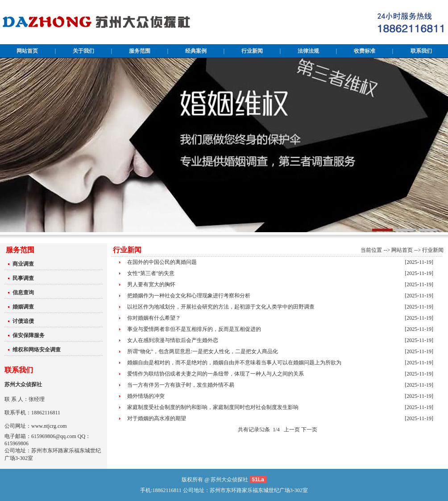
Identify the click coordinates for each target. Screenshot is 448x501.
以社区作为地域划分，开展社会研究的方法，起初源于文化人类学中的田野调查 (221, 307)
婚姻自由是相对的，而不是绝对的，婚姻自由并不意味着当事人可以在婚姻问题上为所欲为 (234, 363)
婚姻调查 (23, 307)
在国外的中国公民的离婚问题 (162, 262)
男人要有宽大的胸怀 (151, 284)
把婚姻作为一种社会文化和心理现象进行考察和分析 (189, 296)
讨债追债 (23, 321)
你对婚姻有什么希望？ (154, 318)
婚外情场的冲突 (146, 396)
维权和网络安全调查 (37, 350)
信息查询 (23, 292)
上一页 (292, 430)
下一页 (309, 430)
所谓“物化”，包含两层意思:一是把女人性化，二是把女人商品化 (203, 351)
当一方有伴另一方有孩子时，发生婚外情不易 (181, 385)
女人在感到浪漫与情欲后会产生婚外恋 (173, 340)
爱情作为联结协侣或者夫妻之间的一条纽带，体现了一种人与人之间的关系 (216, 374)
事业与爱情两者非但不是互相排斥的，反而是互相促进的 (194, 329)
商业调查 (23, 264)
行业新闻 (433, 250)
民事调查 (23, 278)
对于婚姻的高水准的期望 (157, 418)
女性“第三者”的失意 (151, 273)
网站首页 (402, 250)
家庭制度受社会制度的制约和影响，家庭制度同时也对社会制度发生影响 (213, 407)
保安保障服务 (29, 335)
